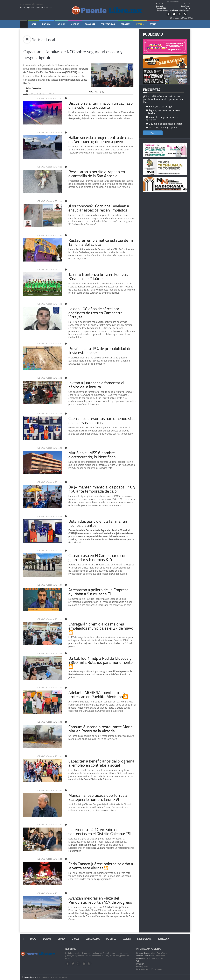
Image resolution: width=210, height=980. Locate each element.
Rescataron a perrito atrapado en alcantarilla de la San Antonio (97, 174)
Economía (90, 24)
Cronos (75, 24)
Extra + (140, 24)
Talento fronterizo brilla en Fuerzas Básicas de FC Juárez (98, 276)
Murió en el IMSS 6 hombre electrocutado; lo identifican (92, 455)
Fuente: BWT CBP (161, 8)
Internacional (144, 939)
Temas (153, 24)
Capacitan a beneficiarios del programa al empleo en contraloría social (101, 763)
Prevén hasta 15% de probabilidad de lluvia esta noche (100, 350)
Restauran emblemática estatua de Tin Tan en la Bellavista (101, 242)
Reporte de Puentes (173, 2)
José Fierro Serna (151, 956)
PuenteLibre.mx (30, 977)
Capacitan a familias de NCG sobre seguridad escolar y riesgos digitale (73, 54)
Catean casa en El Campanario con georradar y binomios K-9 (97, 557)
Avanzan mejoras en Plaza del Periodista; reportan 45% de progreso (100, 900)
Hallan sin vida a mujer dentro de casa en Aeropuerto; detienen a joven (101, 139)
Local (33, 24)
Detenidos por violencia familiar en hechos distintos (98, 523)
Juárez (142, 967)
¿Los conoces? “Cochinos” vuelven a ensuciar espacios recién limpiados (99, 208)
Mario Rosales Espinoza (150, 958)
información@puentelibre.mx (151, 969)
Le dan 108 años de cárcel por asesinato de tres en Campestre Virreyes (95, 313)
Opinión (61, 24)
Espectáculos (108, 24)
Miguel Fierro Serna (152, 953)
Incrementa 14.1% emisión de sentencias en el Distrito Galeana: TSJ (100, 832)
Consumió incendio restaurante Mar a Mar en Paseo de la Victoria (100, 729)
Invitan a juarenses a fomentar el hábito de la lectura (96, 385)
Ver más (188, 8)
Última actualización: (173, 10)
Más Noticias (97, 92)
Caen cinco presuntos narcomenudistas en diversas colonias (102, 420)
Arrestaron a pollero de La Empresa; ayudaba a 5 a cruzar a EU (99, 592)
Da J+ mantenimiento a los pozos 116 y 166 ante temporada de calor (102, 489)
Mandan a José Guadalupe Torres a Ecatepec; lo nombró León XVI (98, 797)
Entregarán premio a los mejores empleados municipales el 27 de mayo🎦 (101, 628)
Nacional (47, 24)
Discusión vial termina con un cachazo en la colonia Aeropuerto (101, 105)
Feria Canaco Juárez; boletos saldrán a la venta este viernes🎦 (101, 866)
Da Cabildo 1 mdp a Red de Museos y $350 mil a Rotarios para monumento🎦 (101, 662)
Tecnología (164, 939)
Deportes (126, 24)
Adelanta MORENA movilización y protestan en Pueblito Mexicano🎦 (98, 695)
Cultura (127, 939)
